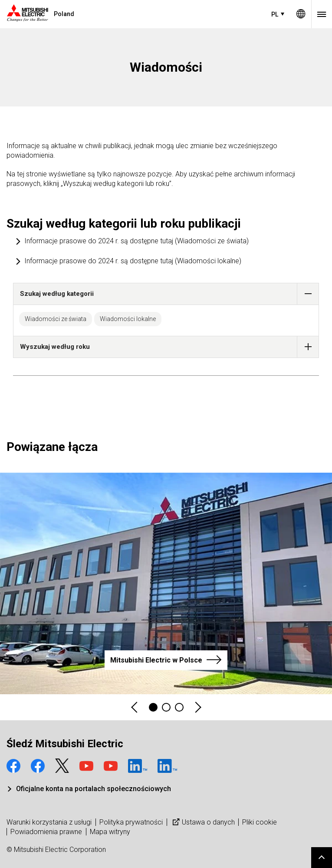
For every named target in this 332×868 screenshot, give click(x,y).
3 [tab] (179, 707)
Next (197, 707)
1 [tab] (153, 707)
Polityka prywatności (131, 822)
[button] (308, 294)
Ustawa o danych (203, 822)
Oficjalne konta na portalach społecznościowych (94, 789)
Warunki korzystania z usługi (49, 822)
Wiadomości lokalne (128, 319)
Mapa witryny (110, 832)
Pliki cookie (260, 822)
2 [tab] (166, 707)
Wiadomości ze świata (56, 319)
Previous (135, 707)
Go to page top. (322, 858)
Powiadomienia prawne (46, 832)
